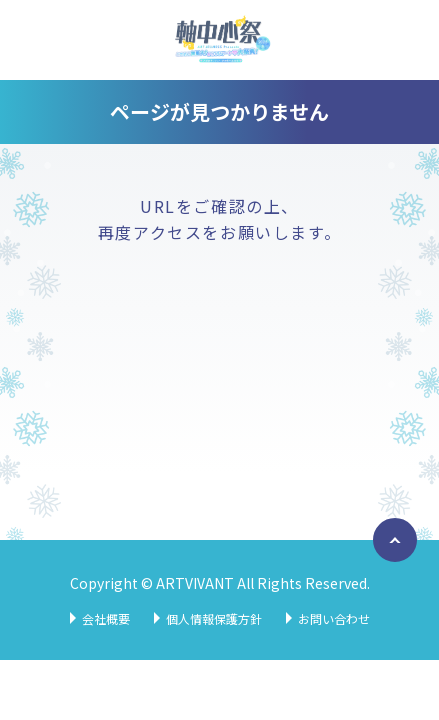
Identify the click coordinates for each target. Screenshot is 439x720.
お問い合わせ (334, 618)
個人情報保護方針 (214, 618)
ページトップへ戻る (391, 561)
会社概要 (106, 618)
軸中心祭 (220, 40)
